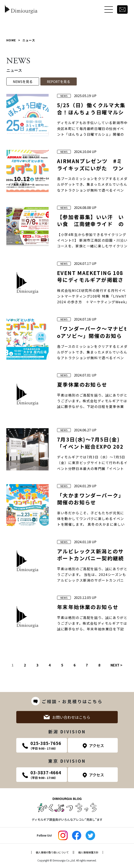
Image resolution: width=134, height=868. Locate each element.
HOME (11, 40)
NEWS (64, 96)
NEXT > (116, 665)
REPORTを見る (59, 81)
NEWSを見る (23, 81)
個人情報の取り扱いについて (52, 852)
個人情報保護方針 (88, 852)
